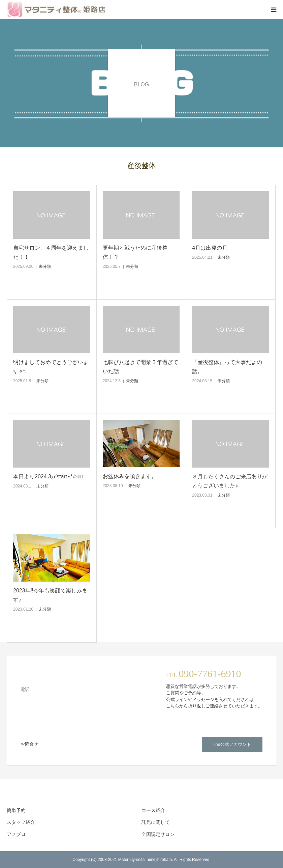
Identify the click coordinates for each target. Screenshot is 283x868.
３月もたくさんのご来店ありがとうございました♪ (230, 481)
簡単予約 (16, 810)
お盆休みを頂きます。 (130, 476)
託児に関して (156, 822)
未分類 (45, 267)
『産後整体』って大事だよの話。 (227, 367)
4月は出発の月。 (212, 248)
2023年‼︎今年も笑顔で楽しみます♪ (50, 595)
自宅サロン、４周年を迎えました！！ (51, 252)
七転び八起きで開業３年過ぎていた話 (140, 367)
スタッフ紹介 (21, 822)
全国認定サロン (158, 834)
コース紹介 (153, 810)
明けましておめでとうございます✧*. (51, 367)
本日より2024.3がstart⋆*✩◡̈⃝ (48, 477)
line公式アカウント (232, 744)
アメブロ (16, 834)
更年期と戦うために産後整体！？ (135, 252)
